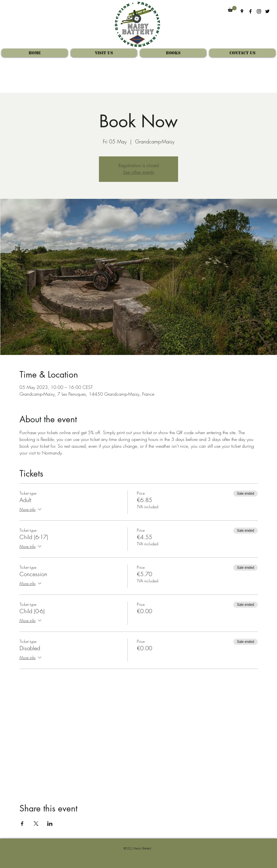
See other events (138, 172)
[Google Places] (242, 11)
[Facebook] (250, 11)
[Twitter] (267, 11)
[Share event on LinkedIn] (50, 824)
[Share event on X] (36, 824)
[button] (232, 9)
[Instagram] (259, 11)
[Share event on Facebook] (22, 824)
